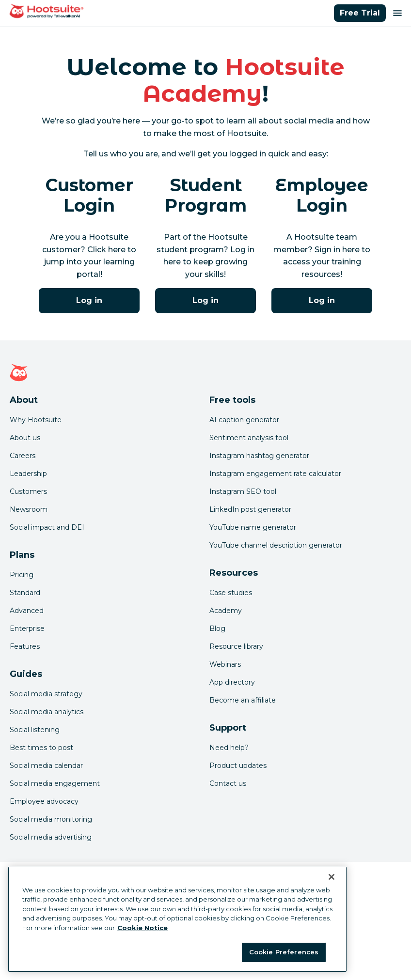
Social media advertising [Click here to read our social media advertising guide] (51, 837)
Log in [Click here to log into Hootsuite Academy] (89, 300)
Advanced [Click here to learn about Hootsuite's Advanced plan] (27, 611)
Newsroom (29, 509)
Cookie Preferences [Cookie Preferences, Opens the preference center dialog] (284, 952)
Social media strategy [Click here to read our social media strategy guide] (46, 694)
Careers (23, 456)
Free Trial (360, 13)
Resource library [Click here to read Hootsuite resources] (236, 646)
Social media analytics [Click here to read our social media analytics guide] (47, 712)
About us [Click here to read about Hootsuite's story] (25, 438)
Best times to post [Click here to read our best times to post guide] (41, 748)
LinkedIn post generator (250, 509)
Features (25, 646)
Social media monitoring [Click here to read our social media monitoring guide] (51, 819)
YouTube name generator (253, 527)
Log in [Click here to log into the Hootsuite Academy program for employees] (322, 300)
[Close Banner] (332, 877)
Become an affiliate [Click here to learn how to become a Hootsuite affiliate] (243, 700)
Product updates (238, 766)
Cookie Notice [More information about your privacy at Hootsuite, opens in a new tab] (142, 928)
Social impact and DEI (47, 527)
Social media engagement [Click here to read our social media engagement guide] (55, 783)
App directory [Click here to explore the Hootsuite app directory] (232, 682)
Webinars (225, 664)
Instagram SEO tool (243, 491)
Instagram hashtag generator (259, 456)
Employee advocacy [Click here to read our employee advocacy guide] (44, 801)
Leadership (28, 474)
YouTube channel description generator (276, 545)
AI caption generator (244, 420)
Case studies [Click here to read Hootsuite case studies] (231, 593)
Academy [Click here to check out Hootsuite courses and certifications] (226, 611)
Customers (28, 491)
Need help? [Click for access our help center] (229, 748)
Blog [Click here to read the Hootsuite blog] (217, 628)
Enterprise (27, 628)
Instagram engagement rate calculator (275, 474)
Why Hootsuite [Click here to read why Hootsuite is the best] (36, 420)
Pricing (22, 575)
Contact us (228, 783)
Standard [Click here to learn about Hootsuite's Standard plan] (25, 593)
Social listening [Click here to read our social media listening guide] (35, 730)
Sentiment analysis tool (249, 438)
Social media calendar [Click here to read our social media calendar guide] (46, 766)
